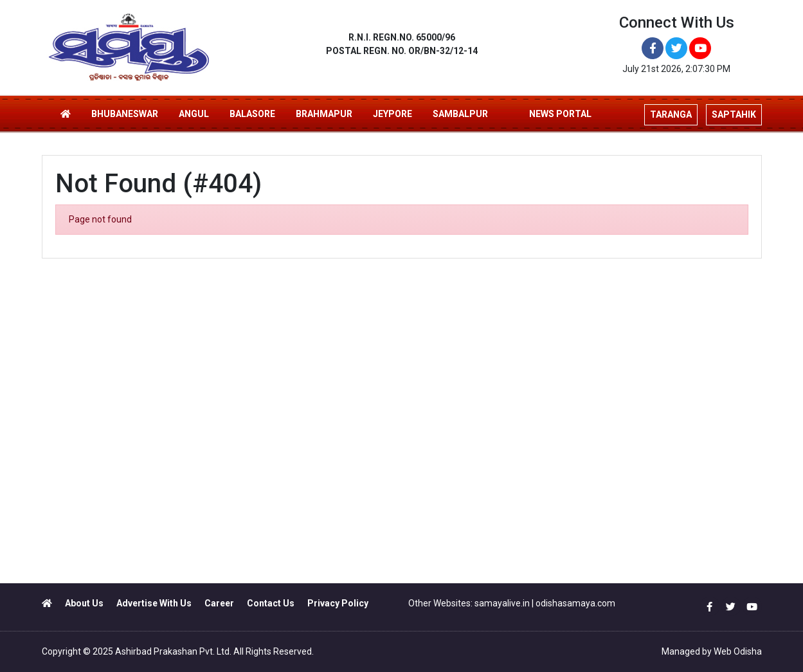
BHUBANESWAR (125, 114)
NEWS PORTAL (560, 114)
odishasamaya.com (575, 603)
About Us (84, 603)
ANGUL (194, 114)
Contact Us (271, 603)
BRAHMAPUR (324, 114)
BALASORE (252, 114)
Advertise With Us (154, 603)
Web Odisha (738, 651)
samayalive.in (502, 603)
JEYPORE (392, 114)
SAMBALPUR (460, 114)
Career (219, 603)
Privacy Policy (338, 603)
